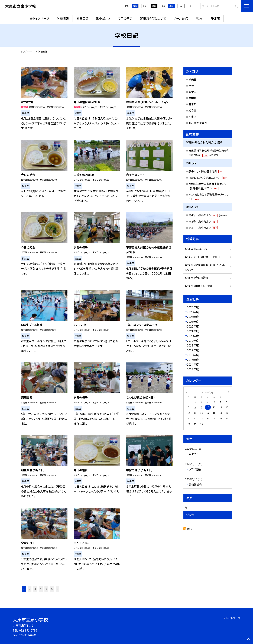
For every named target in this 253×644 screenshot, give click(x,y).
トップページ (41, 18)
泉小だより (103, 18)
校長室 (192, 79)
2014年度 (193, 364)
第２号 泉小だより (203, 228)
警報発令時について (153, 18)
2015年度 (193, 360)
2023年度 (193, 322)
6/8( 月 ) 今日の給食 (197, 278)
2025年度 (193, 312)
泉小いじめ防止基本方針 (206, 171)
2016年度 (193, 355)
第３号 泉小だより (203, 221)
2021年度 (193, 331)
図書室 (192, 117)
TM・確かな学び (198, 123)
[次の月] (229, 392)
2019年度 (193, 341)
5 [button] (46, 589)
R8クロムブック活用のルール (208, 178)
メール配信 (181, 18)
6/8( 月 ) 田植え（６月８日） (200, 286)
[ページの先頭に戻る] (249, 640)
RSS (190, 529)
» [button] (58, 589)
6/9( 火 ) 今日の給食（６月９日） (203, 257)
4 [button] (41, 589)
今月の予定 (125, 18)
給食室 (192, 110)
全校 (191, 86)
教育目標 (82, 18)
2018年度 (193, 345)
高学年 (192, 104)
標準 (171, 6)
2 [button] (30, 589)
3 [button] (35, 589)
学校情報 (63, 18)
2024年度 (193, 317)
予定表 (215, 18)
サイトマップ (233, 618)
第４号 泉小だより (208, 215)
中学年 (192, 98)
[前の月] (187, 392)
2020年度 (193, 336)
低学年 (192, 92)
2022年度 (193, 326)
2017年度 (193, 350)
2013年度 (193, 369)
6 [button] (52, 589)
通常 (135, 6)
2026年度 (193, 307)
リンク (200, 18)
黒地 (154, 6)
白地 (145, 6)
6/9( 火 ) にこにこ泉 (196, 249)
